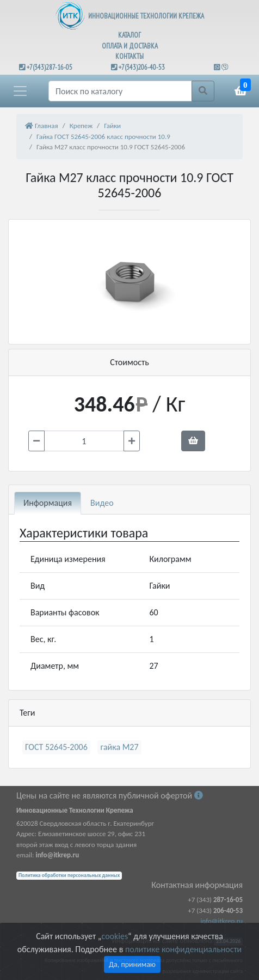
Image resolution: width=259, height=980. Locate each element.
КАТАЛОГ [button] (129, 35)
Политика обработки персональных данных (69, 875)
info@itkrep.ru (222, 921)
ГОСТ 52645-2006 (56, 747)
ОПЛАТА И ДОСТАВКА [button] (130, 46)
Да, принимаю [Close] (132, 964)
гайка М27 (119, 747)
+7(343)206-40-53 (142, 67)
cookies (115, 936)
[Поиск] (120, 91)
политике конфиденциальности (183, 949)
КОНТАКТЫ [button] (129, 56)
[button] (20, 91)
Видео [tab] (102, 503)
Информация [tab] (48, 503)
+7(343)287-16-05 (50, 67)
